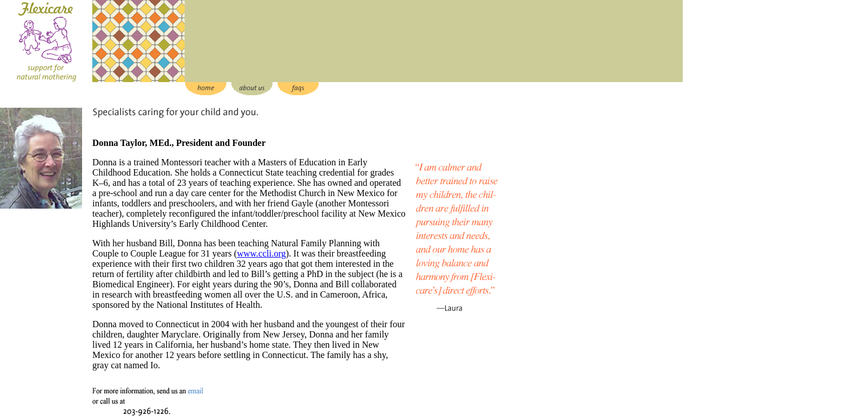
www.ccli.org (262, 253)
